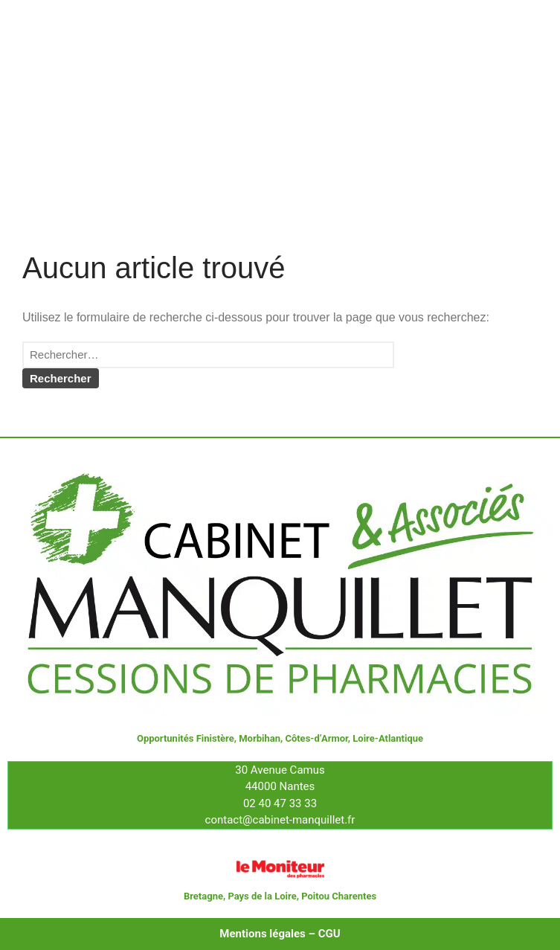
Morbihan (260, 738)
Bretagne (203, 896)
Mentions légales (262, 934)
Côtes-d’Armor (316, 738)
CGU (329, 934)
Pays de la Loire (262, 896)
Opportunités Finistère (186, 738)
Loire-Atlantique (388, 738)
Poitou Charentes (339, 896)
